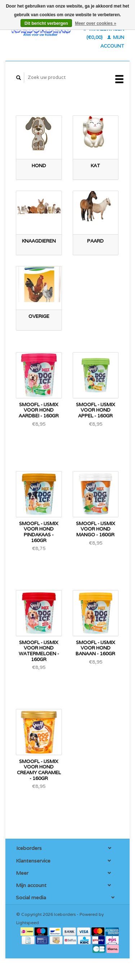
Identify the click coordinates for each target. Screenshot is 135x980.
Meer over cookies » (96, 23)
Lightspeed (28, 923)
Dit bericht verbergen (46, 23)
